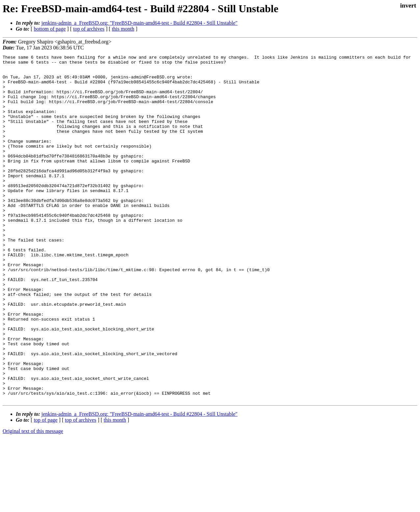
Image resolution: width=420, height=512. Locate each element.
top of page (46, 489)
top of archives (89, 29)
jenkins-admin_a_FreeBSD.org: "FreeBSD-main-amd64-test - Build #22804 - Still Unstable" (140, 23)
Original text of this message (33, 500)
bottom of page (50, 29)
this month (123, 29)
